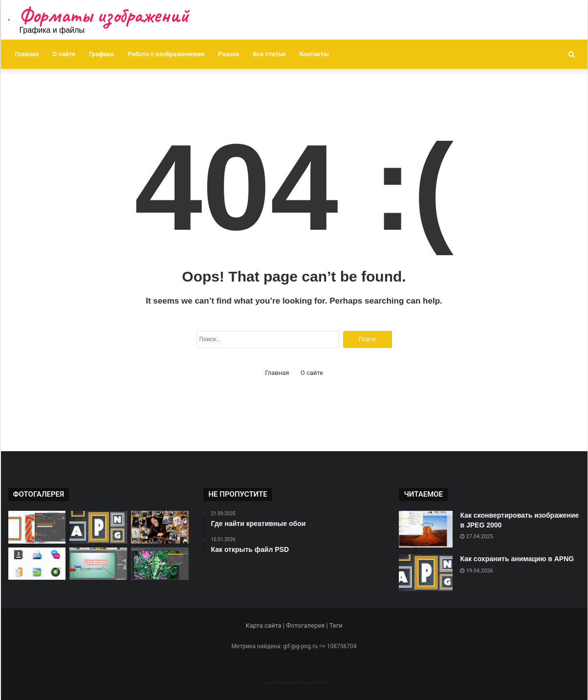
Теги (336, 625)
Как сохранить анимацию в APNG (517, 559)
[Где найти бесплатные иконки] (37, 564)
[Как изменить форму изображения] (98, 564)
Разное (229, 54)
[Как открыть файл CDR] (37, 527)
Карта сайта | (266, 625)
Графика (101, 54)
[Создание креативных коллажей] (160, 527)
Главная (27, 54)
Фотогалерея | (307, 625)
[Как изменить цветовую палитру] (160, 564)
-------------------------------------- (294, 682)
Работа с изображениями (166, 54)
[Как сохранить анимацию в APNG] (98, 527)
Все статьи (270, 54)
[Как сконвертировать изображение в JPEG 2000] (426, 529)
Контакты (314, 54)
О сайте (64, 54)
